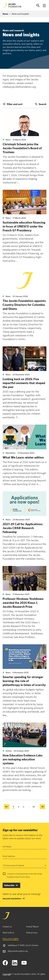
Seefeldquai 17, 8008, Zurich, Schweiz (23, 945)
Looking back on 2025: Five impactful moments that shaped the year (24, 383)
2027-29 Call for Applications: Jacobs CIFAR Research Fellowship (23, 528)
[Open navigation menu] (44, 6)
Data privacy (32, 933)
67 (34, 807)
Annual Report (32, 926)
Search (41, 104)
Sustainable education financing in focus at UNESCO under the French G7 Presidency (24, 226)
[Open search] (38, 6)
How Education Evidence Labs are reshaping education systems (23, 759)
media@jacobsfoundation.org (19, 87)
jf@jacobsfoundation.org (18, 951)
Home (5, 14)
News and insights (11, 939)
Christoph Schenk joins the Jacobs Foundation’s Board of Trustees (22, 148)
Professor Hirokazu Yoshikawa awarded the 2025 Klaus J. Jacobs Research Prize (23, 603)
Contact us (7, 926)
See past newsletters (12, 898)
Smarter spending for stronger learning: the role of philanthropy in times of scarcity (24, 681)
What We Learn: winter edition (23, 457)
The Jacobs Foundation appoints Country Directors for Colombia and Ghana (24, 305)
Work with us (8, 933)
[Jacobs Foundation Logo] (12, 6)
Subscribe (9, 885)
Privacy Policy (25, 877)
